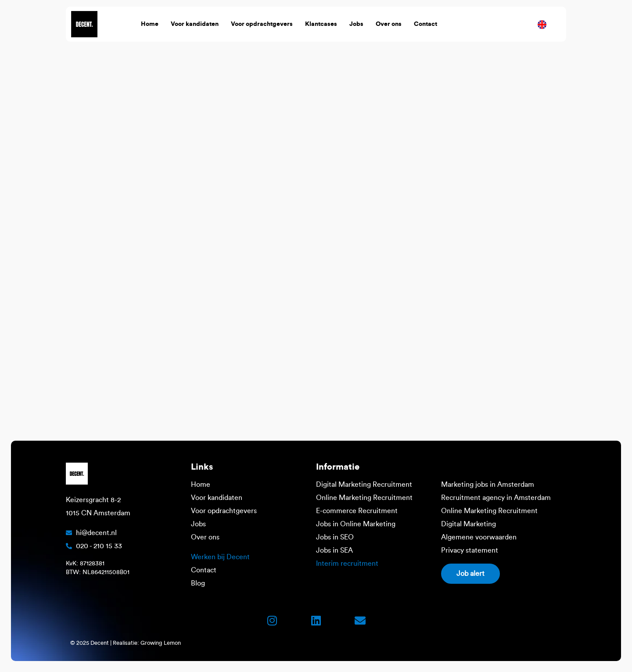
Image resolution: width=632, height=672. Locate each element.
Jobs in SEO (335, 537)
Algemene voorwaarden (479, 537)
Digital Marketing (469, 524)
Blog (198, 583)
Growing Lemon (161, 643)
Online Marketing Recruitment (364, 498)
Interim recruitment (347, 564)
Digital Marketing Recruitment (364, 485)
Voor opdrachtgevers (262, 24)
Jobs (356, 24)
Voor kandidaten (195, 24)
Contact (426, 24)
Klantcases (321, 24)
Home (150, 24)
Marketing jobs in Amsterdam (488, 485)
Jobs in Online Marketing (356, 524)
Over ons (389, 24)
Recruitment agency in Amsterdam (496, 498)
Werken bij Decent (220, 557)
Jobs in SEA (334, 550)
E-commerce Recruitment (357, 511)
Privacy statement (470, 550)
